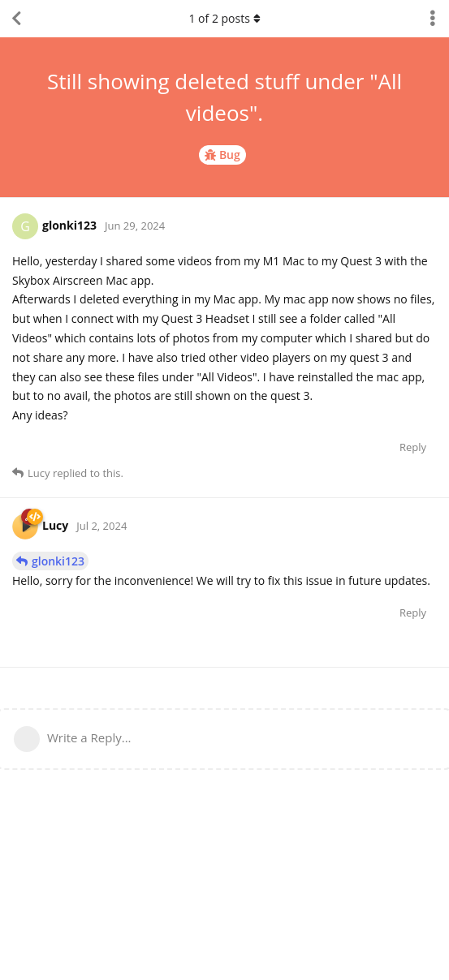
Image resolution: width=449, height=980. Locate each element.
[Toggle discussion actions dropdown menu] (433, 19)
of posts (224, 18)
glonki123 (58, 561)
